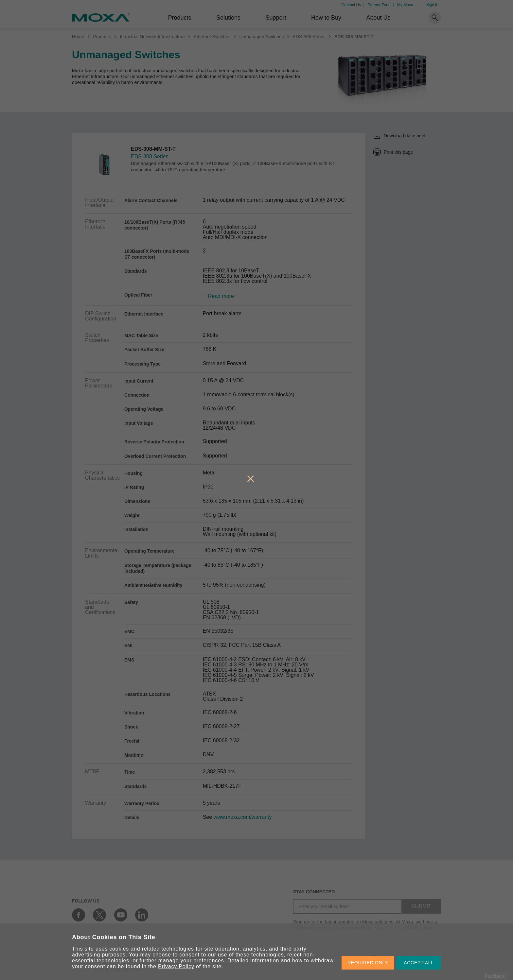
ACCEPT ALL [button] (419, 963)
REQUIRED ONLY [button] (368, 963)
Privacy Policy (176, 966)
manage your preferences (191, 961)
